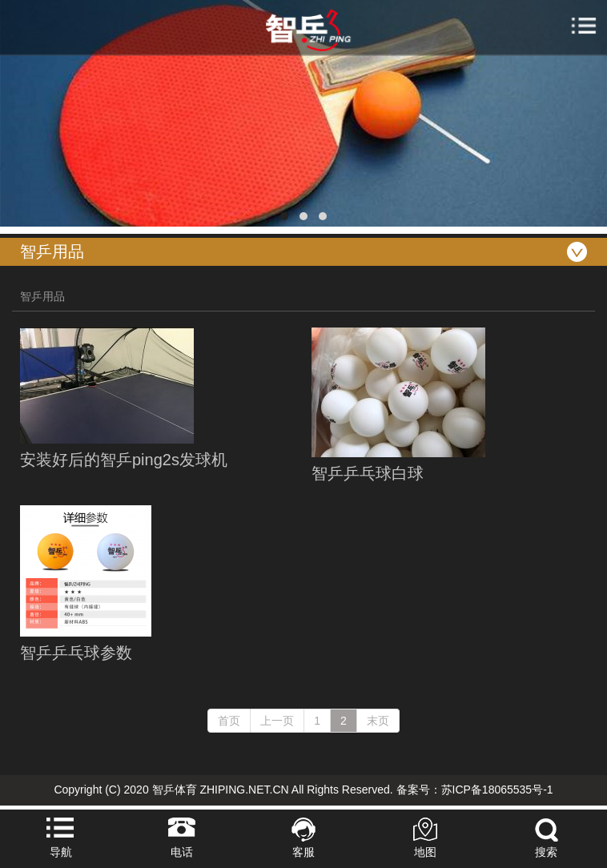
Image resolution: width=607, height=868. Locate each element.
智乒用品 (42, 296)
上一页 (277, 721)
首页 (229, 721)
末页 (378, 721)
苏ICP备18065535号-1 (497, 790)
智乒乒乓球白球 (368, 473)
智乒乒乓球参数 (76, 653)
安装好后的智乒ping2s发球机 (124, 460)
